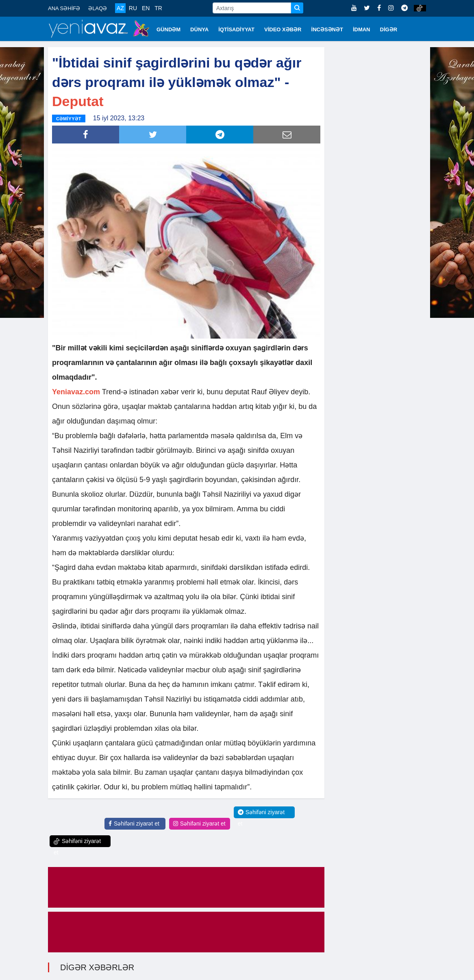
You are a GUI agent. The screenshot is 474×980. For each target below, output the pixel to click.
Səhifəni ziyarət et (134, 823)
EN (146, 8)
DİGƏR (389, 29)
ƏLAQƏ (98, 8)
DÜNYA (199, 29)
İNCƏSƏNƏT (327, 29)
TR (158, 8)
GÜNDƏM (169, 29)
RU (133, 8)
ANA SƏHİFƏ (64, 8)
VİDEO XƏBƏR (283, 29)
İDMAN (362, 29)
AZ (120, 8)
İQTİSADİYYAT (236, 29)
